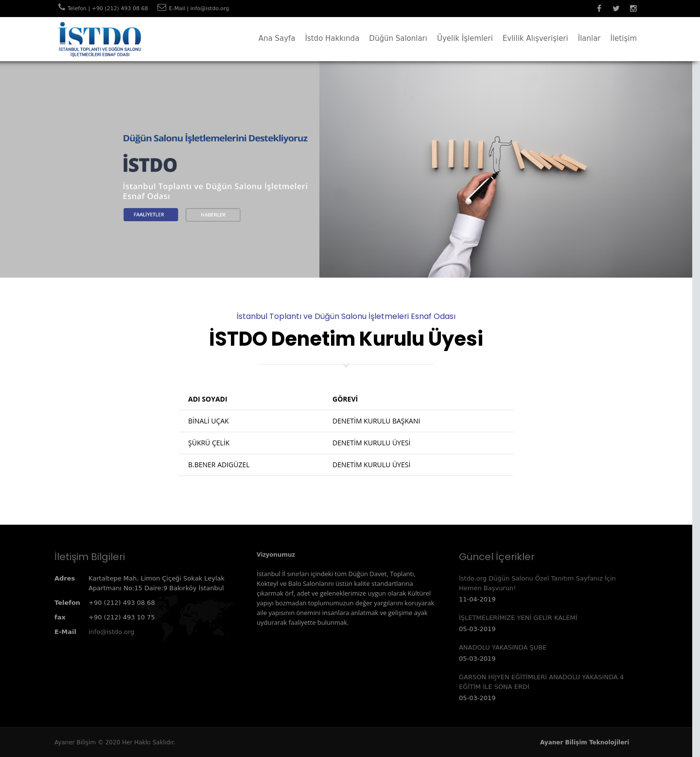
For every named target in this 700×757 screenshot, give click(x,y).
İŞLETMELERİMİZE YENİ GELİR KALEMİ (518, 618)
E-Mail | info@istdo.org (199, 9)
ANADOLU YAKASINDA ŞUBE (503, 647)
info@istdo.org (111, 632)
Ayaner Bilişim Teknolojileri (585, 742)
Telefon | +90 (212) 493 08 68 (108, 9)
